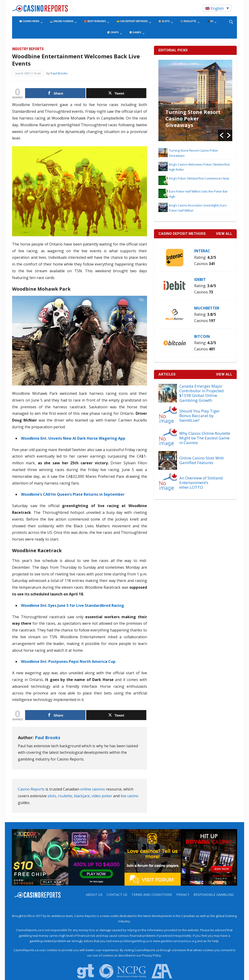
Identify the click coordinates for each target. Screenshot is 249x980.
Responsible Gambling (214, 895)
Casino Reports (31, 789)
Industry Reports (28, 49)
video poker (102, 796)
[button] (222, 135)
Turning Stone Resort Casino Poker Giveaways (193, 118)
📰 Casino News (29, 21)
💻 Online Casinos (62, 21)
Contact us (117, 895)
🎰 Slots (164, 21)
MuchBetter (207, 308)
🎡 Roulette (188, 21)
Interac (202, 251)
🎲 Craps (113, 32)
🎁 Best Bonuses (95, 21)
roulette (65, 796)
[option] (195, 100)
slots (52, 796)
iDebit (200, 279)
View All (224, 374)
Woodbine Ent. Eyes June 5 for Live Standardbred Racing (72, 605)
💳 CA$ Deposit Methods (132, 21)
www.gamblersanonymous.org (175, 941)
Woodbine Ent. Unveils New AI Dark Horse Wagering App (73, 438)
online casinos (93, 789)
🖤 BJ (210, 21)
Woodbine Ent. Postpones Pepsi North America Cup (68, 661)
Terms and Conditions (152, 895)
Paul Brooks (59, 73)
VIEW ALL (224, 234)
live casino (129, 796)
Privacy (183, 895)
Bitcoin (202, 336)
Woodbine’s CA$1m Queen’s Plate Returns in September (73, 494)
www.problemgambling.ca (131, 941)
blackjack (82, 796)
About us (94, 895)
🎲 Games (135, 32)
